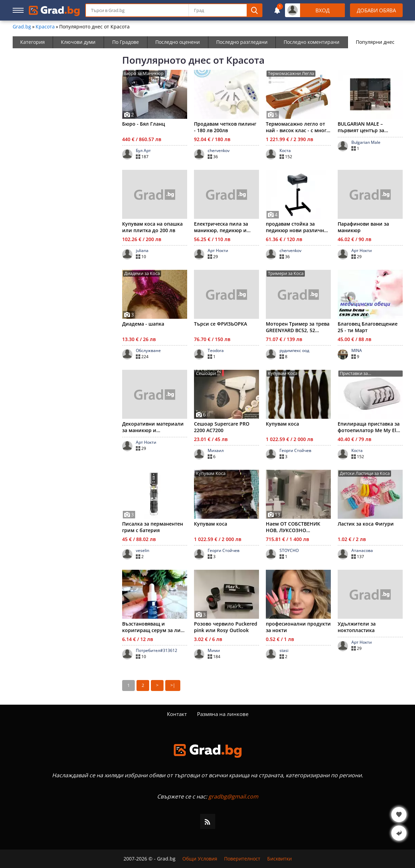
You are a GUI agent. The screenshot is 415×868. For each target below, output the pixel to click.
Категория (33, 42)
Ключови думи (78, 42)
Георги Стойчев (295, 451)
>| (173, 685)
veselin (142, 551)
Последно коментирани (312, 42)
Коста (285, 151)
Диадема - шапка (143, 324)
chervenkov (219, 151)
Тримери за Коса (286, 273)
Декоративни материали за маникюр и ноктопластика (153, 427)
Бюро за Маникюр (144, 73)
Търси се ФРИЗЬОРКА (221, 324)
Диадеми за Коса (142, 273)
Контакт (177, 714)
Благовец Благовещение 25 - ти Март (368, 327)
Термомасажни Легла (291, 73)
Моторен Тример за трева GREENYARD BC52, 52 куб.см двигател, (298, 327)
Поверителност (242, 859)
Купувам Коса (283, 373)
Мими (214, 651)
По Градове (126, 42)
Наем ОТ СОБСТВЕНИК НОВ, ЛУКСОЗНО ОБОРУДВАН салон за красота (293, 527)
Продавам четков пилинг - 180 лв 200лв (225, 127)
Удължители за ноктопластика (357, 627)
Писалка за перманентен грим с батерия (153, 527)
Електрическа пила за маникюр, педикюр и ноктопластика (221, 227)
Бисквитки (280, 859)
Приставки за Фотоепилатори (357, 374)
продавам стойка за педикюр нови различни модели (297, 227)
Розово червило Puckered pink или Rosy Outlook (226, 627)
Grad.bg (22, 27)
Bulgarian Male (366, 142)
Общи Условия (200, 859)
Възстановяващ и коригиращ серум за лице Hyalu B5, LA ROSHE (154, 627)
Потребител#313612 (157, 651)
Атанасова (362, 551)
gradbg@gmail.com (233, 796)
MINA (357, 351)
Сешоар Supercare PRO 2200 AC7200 (222, 427)
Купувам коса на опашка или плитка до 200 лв (152, 227)
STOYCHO (289, 551)
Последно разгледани (242, 42)
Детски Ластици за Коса (365, 473)
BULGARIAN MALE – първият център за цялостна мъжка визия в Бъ (368, 127)
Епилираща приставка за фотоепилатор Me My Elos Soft (370, 427)
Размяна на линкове (223, 714)
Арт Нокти (218, 251)
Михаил (216, 451)
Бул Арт (143, 151)
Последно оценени (178, 42)
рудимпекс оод (294, 351)
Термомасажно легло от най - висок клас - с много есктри (298, 127)
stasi (284, 651)
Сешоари (206, 373)
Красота (45, 27)
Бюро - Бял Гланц (144, 124)
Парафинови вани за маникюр (363, 227)
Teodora (216, 351)
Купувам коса (282, 424)
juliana (142, 251)
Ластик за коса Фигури (366, 524)
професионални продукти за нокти (298, 627)
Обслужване (148, 351)
